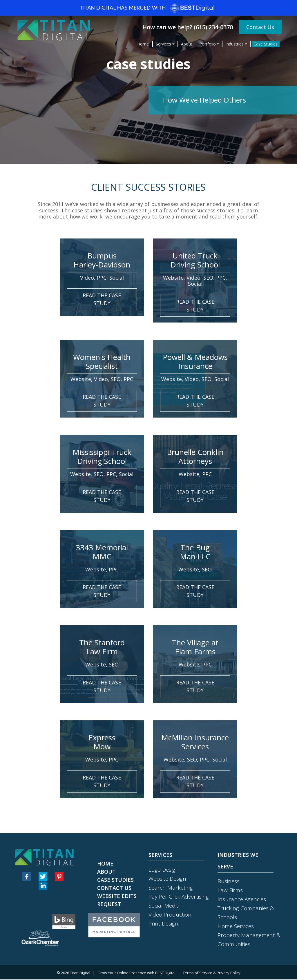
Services (163, 43)
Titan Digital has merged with (148, 8)
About (187, 43)
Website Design (167, 879)
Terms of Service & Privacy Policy (212, 973)
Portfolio (208, 43)
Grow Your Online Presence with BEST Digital (136, 973)
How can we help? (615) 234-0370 (188, 27)
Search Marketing (171, 888)
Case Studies (266, 43)
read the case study (102, 299)
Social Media (164, 906)
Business (229, 881)
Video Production (170, 915)
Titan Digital (80, 973)
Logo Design (164, 870)
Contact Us (260, 26)
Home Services (236, 926)
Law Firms (230, 890)
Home (143, 43)
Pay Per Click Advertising (179, 897)
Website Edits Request (117, 900)
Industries (234, 43)
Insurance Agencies (242, 899)
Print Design (163, 924)
